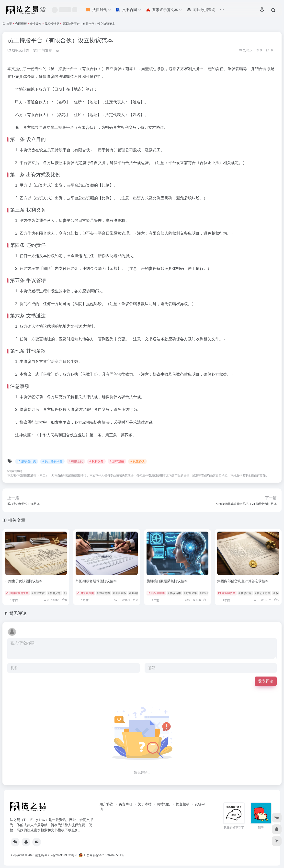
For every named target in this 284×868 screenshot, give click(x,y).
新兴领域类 (156, 593)
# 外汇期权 (119, 593)
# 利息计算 (245, 593)
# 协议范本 (103, 593)
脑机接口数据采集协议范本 (167, 581)
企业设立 (36, 24)
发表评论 (266, 681)
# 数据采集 (190, 593)
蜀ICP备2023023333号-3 (61, 855)
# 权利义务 (96, 461)
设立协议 (114, 69)
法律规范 (66, 77)
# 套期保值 (136, 593)
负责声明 (125, 804)
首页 (9, 24)
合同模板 (21, 24)
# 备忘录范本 (262, 593)
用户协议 (106, 804)
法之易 (39, 855)
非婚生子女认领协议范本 (24, 581)
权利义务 (192, 69)
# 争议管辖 (38, 593)
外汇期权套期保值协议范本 (96, 581)
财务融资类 (85, 593)
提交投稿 (183, 804)
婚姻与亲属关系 (17, 593)
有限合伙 (90, 69)
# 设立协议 (137, 461)
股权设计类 (52, 24)
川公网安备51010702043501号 (101, 855)
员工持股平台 (62, 69)
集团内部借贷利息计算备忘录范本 (243, 581)
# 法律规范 (117, 461)
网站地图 (164, 804)
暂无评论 (18, 613)
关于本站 (145, 804)
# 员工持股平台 (52, 461)
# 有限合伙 (76, 461)
